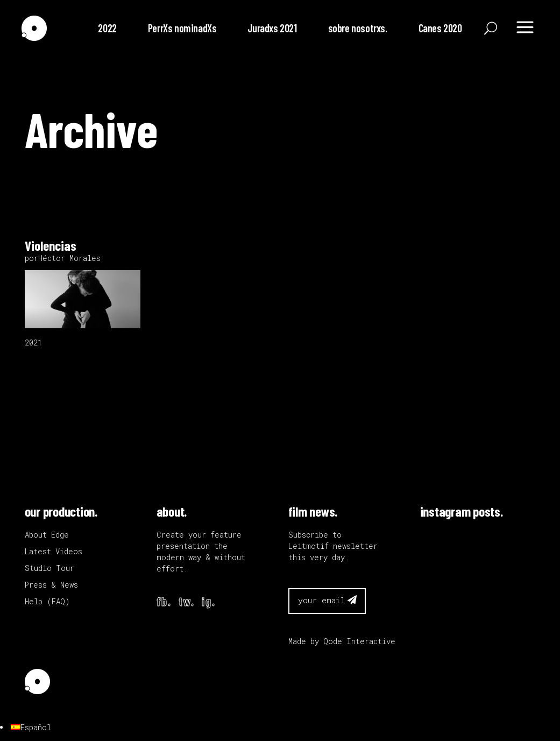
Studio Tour (49, 568)
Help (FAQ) (47, 601)
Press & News (51, 585)
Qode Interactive (359, 641)
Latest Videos (54, 551)
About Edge (47, 535)
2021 (33, 343)
